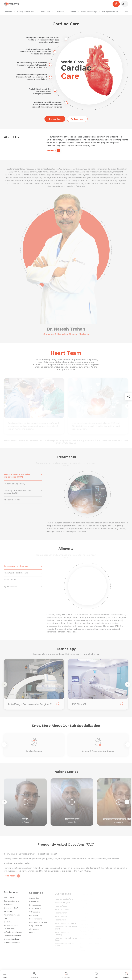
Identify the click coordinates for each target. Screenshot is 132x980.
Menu (5, 975)
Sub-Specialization (110, 12)
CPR (6, 920)
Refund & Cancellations (13, 934)
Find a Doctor (9, 899)
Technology (9, 913)
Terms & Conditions (12, 927)
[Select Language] (125, 4)
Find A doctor (77, 119)
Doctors (35, 975)
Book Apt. (66, 975)
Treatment (60, 12)
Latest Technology (89, 12)
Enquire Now (55, 119)
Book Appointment (11, 903)
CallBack (126, 975)
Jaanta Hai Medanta (12, 941)
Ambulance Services (12, 944)
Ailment (73, 12)
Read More (53, 150)
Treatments (9, 906)
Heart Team (45, 12)
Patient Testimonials (12, 917)
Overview (8, 12)
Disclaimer (8, 924)
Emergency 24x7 (11, 910)
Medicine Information (12, 937)
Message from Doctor (26, 12)
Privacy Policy (9, 931)
